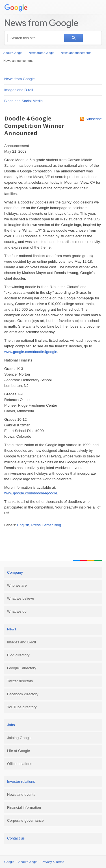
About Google (13, 53)
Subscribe (94, 119)
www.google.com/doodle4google (31, 352)
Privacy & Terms (53, 862)
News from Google (41, 23)
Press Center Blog (46, 525)
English (23, 525)
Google (9, 862)
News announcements (76, 53)
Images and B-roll (19, 90)
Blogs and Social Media (23, 101)
